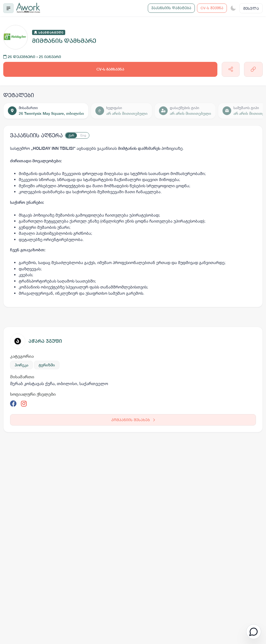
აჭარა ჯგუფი (45, 341)
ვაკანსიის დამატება (171, 8)
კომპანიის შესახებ (133, 420)
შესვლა (251, 8)
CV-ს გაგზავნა (110, 69)
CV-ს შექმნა (212, 8)
